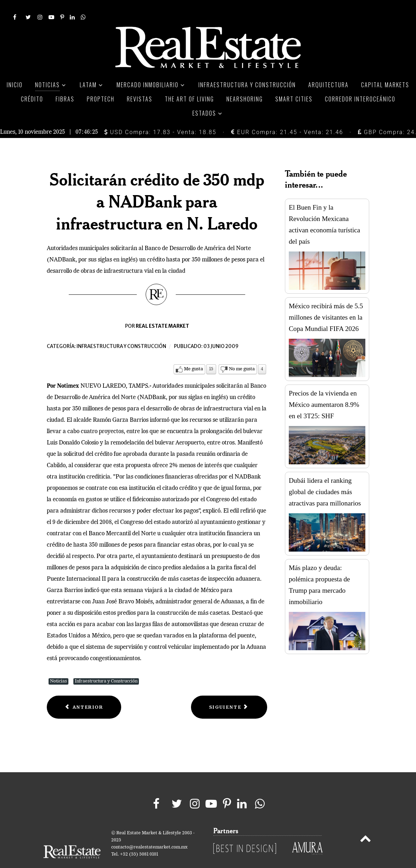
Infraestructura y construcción (121, 330)
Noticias (58, 665)
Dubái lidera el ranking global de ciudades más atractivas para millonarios (325, 476)
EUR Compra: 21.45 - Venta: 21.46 (287, 116)
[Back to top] (366, 824)
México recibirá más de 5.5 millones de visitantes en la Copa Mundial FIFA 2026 (326, 301)
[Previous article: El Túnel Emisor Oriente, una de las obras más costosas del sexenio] (84, 691)
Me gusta (193, 353)
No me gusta (242, 353)
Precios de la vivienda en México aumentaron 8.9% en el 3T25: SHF (324, 389)
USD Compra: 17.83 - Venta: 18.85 (160, 116)
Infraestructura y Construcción (106, 665)
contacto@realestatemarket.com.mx (149, 831)
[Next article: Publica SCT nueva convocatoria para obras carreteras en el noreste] (229, 691)
